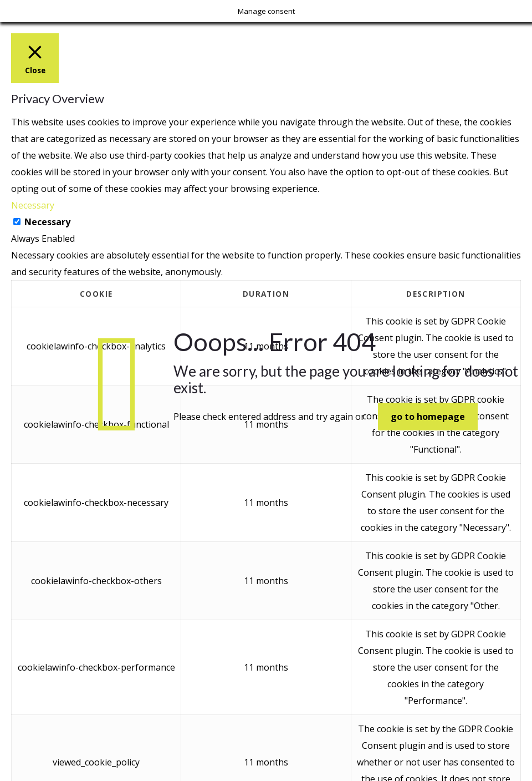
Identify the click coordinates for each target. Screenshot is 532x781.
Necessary (47, 222)
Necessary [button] (33, 205)
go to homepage (428, 417)
